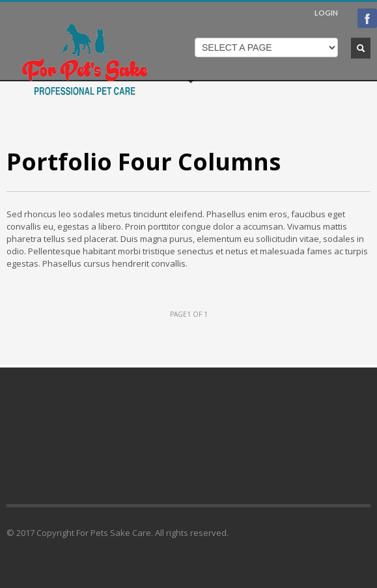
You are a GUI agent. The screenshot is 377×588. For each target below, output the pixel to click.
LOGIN (326, 13)
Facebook (367, 18)
